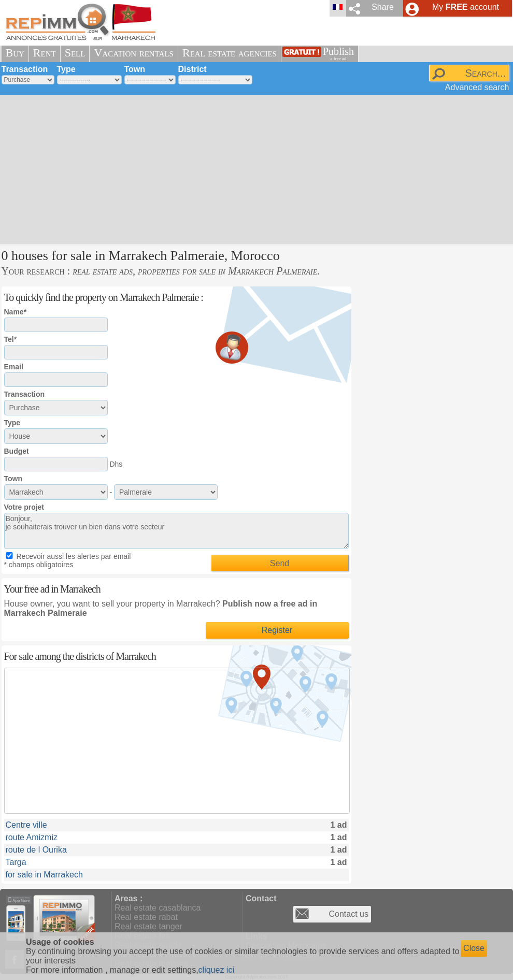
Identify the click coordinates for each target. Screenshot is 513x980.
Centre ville (26, 825)
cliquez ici (216, 970)
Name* (16, 312)
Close (474, 948)
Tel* (11, 339)
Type (66, 69)
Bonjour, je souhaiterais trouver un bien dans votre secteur (176, 531)
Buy (15, 53)
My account (466, 7)
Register (277, 630)
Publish (338, 54)
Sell (75, 53)
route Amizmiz (32, 837)
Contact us (349, 914)
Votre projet (24, 507)
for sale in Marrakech (44, 875)
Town (135, 69)
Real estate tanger (148, 926)
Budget (17, 451)
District (193, 69)
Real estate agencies (230, 53)
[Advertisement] (201, 168)
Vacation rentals (134, 53)
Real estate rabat (146, 917)
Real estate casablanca (158, 908)
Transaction (25, 69)
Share (383, 7)
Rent (45, 53)
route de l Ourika (36, 850)
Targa (16, 862)
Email (14, 367)
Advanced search (477, 87)
